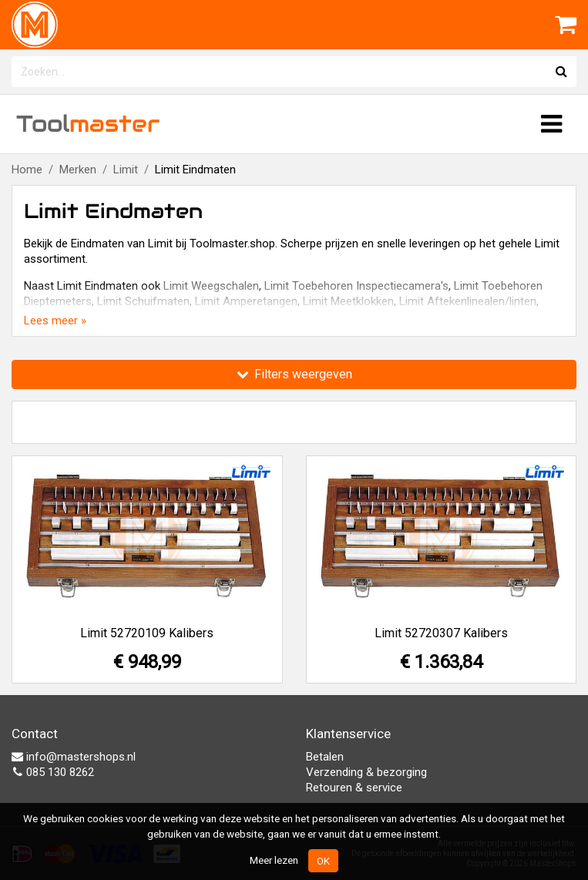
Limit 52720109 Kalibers (147, 633)
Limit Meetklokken (348, 301)
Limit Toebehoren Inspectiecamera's (356, 286)
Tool (88, 124)
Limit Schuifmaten (143, 301)
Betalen (325, 757)
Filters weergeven (294, 374)
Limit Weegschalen (211, 286)
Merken (78, 170)
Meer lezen (274, 860)
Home (27, 170)
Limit (126, 170)
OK (323, 861)
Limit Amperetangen (246, 301)
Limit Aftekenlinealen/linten (468, 301)
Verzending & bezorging (366, 772)
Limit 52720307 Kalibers (441, 633)
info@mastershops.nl (74, 757)
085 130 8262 (53, 772)
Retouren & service (354, 788)
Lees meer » (55, 321)
